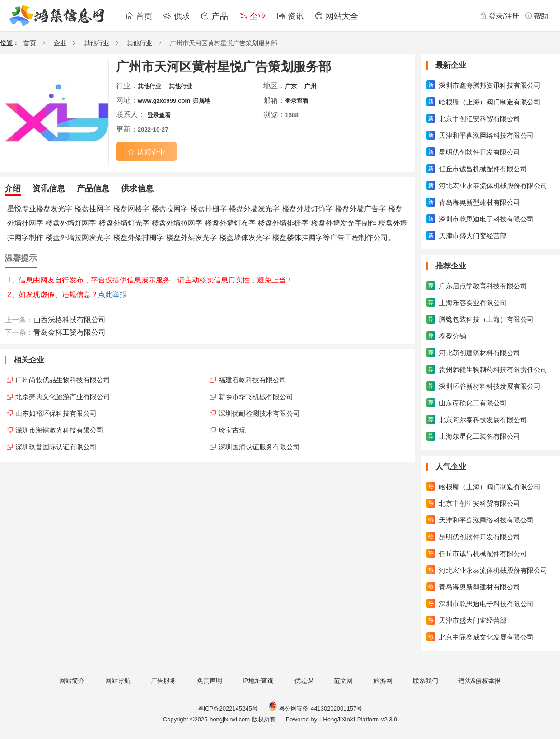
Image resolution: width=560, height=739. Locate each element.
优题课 (304, 681)
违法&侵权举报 (479, 681)
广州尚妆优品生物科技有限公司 (63, 380)
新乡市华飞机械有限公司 (256, 397)
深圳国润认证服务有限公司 (259, 447)
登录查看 (297, 101)
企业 (252, 16)
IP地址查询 (258, 681)
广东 (291, 86)
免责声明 (210, 681)
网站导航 (118, 681)
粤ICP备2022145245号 (228, 708)
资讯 (290, 16)
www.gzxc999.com (164, 101)
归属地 (202, 101)
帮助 (537, 16)
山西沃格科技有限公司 (70, 320)
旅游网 (383, 681)
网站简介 (72, 681)
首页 (139, 16)
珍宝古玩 (232, 430)
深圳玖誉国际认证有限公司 (56, 447)
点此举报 (112, 294)
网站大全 (336, 16)
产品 (215, 16)
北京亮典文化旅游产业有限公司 (63, 397)
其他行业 (97, 43)
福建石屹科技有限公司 (252, 380)
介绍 (13, 188)
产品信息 (93, 188)
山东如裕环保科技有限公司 (56, 413)
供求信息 (137, 188)
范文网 (343, 681)
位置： (9, 43)
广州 (310, 86)
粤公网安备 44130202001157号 (315, 708)
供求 (177, 16)
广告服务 (163, 681)
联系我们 (425, 681)
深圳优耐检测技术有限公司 (259, 413)
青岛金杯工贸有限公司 (70, 332)
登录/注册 (499, 16)
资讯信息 (49, 188)
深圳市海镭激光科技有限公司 (59, 430)
